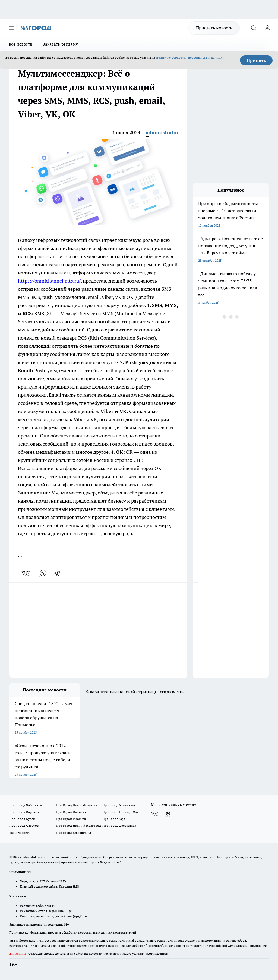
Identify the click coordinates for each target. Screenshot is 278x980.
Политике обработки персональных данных (189, 57)
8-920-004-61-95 (61, 911)
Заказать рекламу (60, 44)
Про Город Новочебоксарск (77, 805)
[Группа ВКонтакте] (154, 814)
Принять (256, 60)
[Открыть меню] (11, 28)
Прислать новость (214, 28)
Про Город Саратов (24, 826)
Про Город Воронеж (24, 812)
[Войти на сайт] (267, 28)
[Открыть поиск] (254, 28)
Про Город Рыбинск (71, 819)
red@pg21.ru (46, 906)
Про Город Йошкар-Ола (121, 812)
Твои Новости (20, 833)
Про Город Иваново (71, 812)
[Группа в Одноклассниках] (168, 814)
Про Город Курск (22, 819)
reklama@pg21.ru (74, 916)
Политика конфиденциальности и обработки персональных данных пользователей (73, 932)
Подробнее (258, 946)
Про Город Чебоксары (26, 805)
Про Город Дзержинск (119, 826)
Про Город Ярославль (119, 805)
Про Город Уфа (114, 819)
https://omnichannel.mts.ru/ (49, 281)
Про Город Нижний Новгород (78, 826)
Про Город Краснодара (73, 833)
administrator (162, 132)
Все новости (20, 44)
